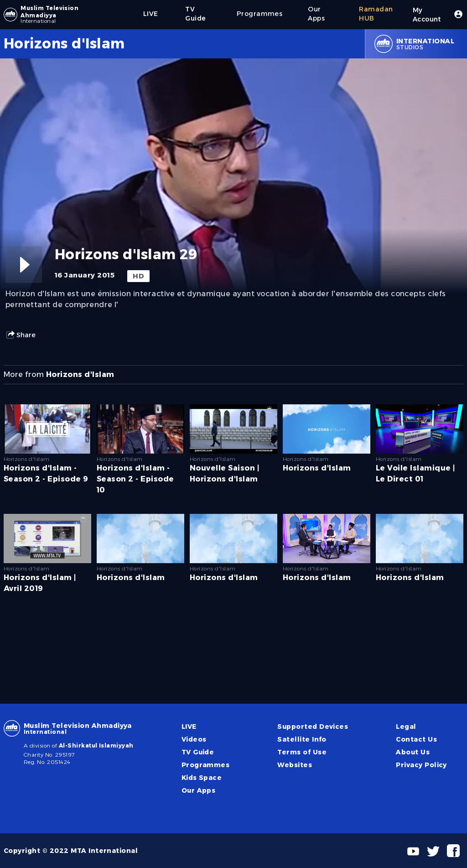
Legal (406, 727)
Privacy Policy (421, 765)
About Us (413, 752)
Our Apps (199, 790)
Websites (295, 765)
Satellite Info (302, 739)
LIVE (189, 727)
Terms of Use (302, 752)
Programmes (206, 765)
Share (21, 335)
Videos (194, 739)
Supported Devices (313, 727)
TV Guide (198, 752)
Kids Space (202, 778)
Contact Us (416, 739)
